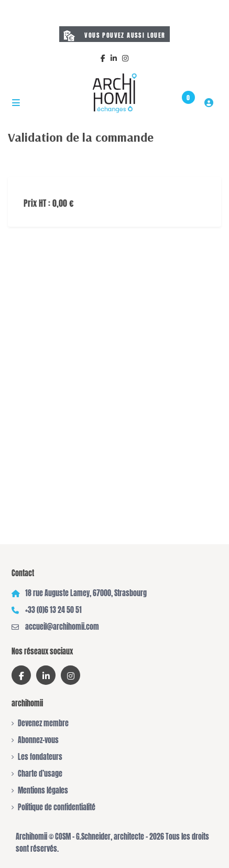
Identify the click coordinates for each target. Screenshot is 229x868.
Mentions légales (43, 791)
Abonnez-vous (38, 740)
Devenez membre (43, 723)
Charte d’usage (40, 774)
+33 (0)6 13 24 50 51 (53, 610)
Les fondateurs (40, 757)
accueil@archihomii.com (62, 627)
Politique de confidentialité (57, 807)
